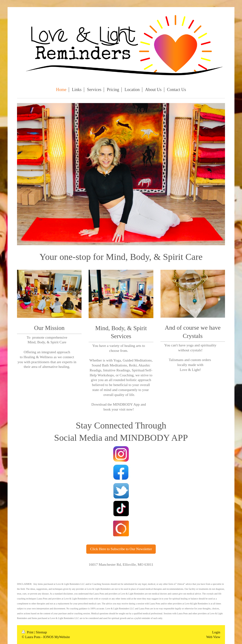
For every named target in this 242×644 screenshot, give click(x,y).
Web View (213, 637)
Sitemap (41, 632)
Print (28, 632)
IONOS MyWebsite (57, 637)
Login (216, 632)
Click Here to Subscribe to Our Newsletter (121, 549)
